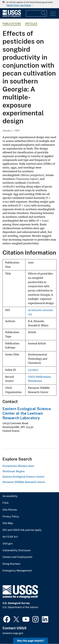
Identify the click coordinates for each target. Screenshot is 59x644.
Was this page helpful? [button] (31, 641)
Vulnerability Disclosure (17, 550)
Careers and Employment (17, 557)
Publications (12, 24)
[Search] (44, 13)
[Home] (12, 16)
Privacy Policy (11, 517)
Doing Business (11, 564)
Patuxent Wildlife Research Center (24, 482)
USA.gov (8, 544)
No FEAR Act (10, 537)
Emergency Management (17, 571)
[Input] (36, 13)
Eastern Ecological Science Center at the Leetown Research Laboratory (27, 413)
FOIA (6, 503)
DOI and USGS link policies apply (22, 530)
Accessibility (10, 496)
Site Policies (10, 510)
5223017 (33, 370)
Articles (31, 24)
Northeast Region (14, 471)
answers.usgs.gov (13, 633)
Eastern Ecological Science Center (23, 477)
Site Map (8, 523)
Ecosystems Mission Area (18, 466)
